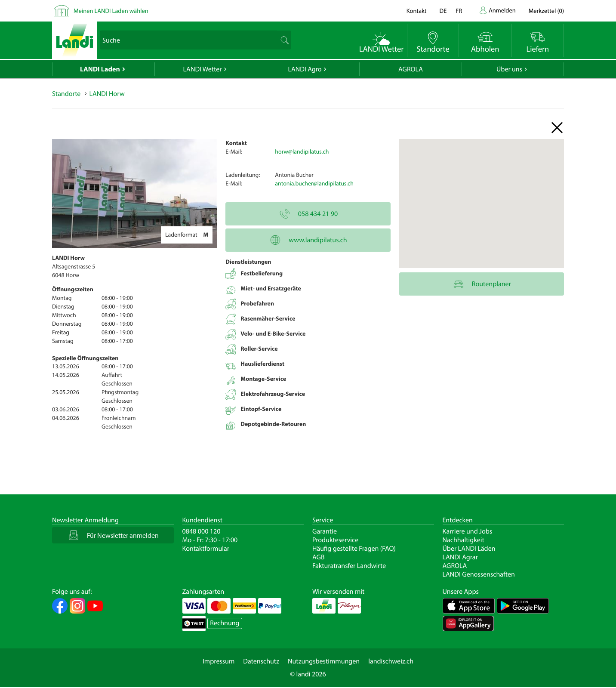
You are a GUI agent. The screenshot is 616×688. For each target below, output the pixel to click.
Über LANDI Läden (469, 549)
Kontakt (417, 11)
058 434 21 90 (308, 214)
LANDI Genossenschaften (479, 574)
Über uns (509, 69)
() (546, 11)
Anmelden (502, 10)
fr (459, 11)
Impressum (219, 661)
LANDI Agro (305, 69)
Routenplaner (482, 284)
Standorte (66, 94)
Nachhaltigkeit (464, 540)
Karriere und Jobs (468, 531)
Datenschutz (261, 661)
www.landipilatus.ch (308, 240)
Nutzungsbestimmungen (324, 661)
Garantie (325, 531)
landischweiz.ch (391, 661)
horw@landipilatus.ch (302, 151)
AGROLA (411, 69)
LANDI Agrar (460, 557)
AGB (319, 557)
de (443, 11)
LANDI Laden (100, 69)
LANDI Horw (107, 94)
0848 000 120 (202, 531)
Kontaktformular (206, 549)
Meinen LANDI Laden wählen (111, 11)
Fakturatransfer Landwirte (349, 566)
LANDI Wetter (203, 69)
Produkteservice (335, 540)
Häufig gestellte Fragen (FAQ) (354, 549)
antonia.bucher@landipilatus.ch (314, 183)
